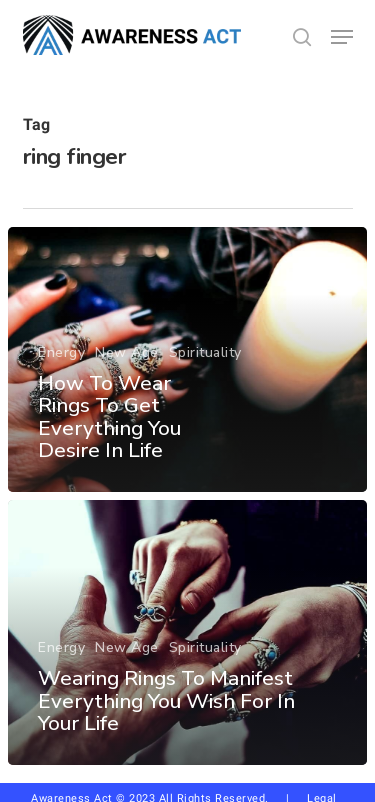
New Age (127, 352)
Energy (61, 352)
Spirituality (205, 352)
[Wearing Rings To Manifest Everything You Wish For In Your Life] (187, 632)
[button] (342, 37)
